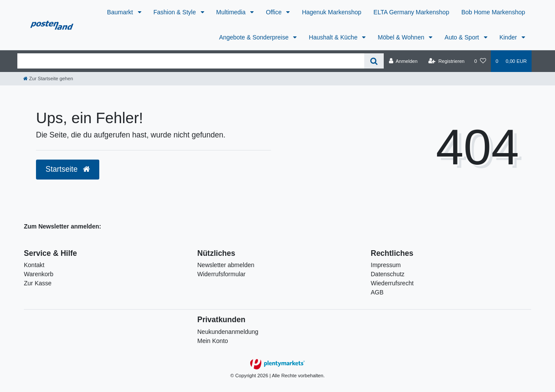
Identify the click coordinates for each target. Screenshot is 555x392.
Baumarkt (121, 12)
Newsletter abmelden (226, 265)
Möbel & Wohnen (402, 37)
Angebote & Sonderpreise (255, 37)
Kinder (509, 37)
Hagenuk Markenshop (331, 12)
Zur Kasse (38, 283)
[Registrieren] (446, 61)
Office (274, 12)
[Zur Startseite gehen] (48, 78)
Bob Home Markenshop (493, 12)
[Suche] (374, 61)
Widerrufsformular (221, 274)
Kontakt (34, 265)
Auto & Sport (462, 37)
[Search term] (191, 61)
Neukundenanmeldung (228, 332)
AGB (377, 292)
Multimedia (232, 12)
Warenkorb (39, 274)
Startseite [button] (68, 169)
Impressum (386, 265)
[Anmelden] (403, 61)
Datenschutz (388, 274)
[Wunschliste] (480, 61)
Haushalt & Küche (334, 37)
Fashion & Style (176, 12)
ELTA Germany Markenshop (411, 12)
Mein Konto (213, 341)
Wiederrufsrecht (392, 283)
